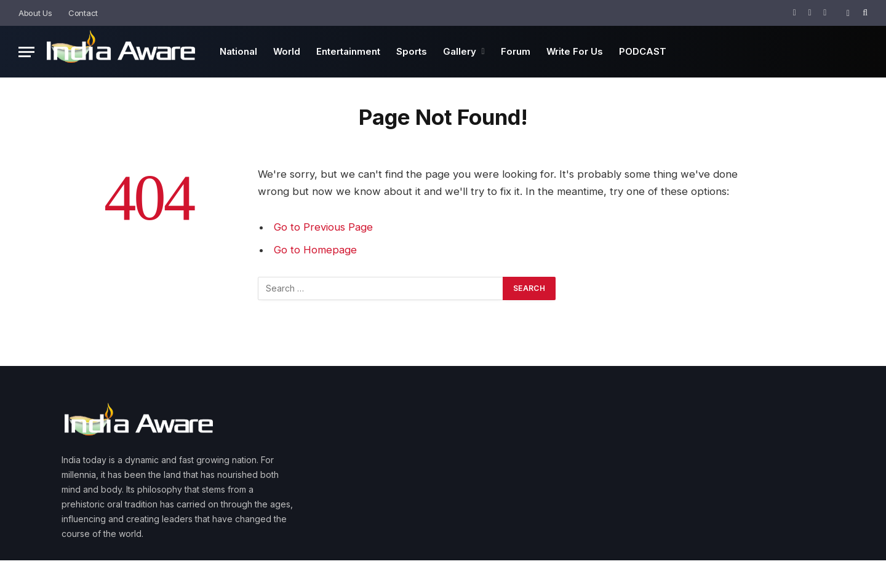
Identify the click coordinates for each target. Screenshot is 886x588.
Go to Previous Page (323, 227)
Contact (83, 13)
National (238, 51)
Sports (412, 51)
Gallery (460, 51)
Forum (516, 51)
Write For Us (575, 51)
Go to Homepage (315, 250)
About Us (35, 13)
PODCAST (643, 51)
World (287, 51)
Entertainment (348, 51)
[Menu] (26, 52)
